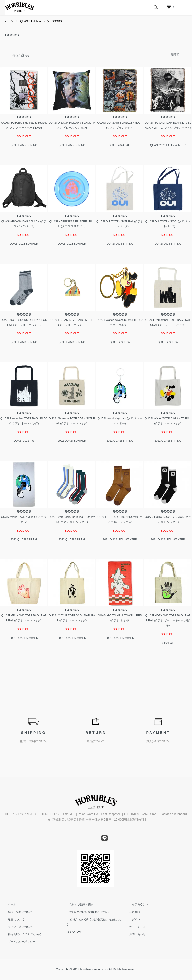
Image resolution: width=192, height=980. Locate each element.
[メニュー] (184, 7)
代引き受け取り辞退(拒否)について (87, 912)
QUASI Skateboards (34, 21)
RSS (69, 927)
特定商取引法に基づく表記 (21, 934)
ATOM (77, 927)
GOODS (61, 21)
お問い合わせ (134, 934)
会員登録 (132, 912)
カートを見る (134, 927)
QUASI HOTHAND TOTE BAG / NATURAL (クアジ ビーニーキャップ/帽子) (168, 620)
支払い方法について (17, 927)
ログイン (132, 919)
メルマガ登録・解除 (78, 904)
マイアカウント (136, 904)
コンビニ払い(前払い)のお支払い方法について (94, 919)
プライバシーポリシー (19, 942)
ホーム (9, 21)
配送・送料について (17, 912)
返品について (13, 919)
